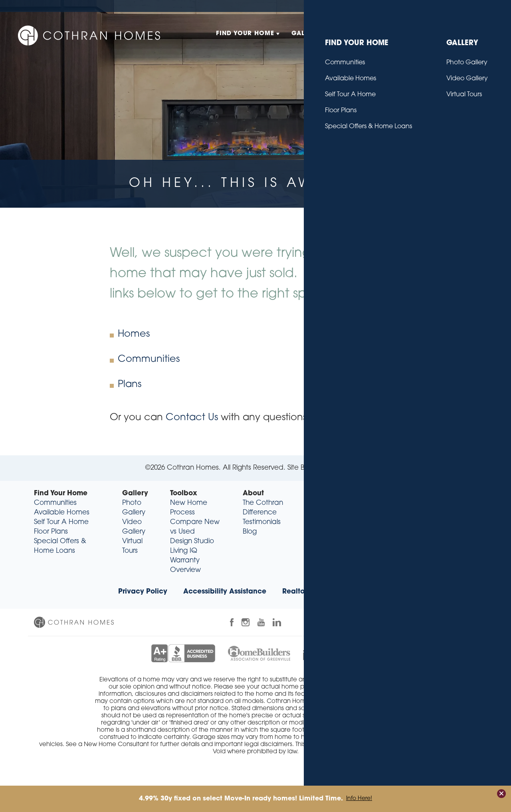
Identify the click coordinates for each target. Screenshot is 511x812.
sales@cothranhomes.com (426, 541)
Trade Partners (368, 592)
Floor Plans (51, 532)
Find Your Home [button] (245, 34)
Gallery (135, 493)
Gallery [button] (306, 34)
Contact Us (474, 6)
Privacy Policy (143, 592)
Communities (149, 359)
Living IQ (184, 551)
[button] (479, 34)
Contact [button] (442, 34)
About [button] (398, 34)
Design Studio (192, 541)
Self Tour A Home (61, 522)
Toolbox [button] (354, 34)
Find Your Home (61, 493)
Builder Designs (337, 468)
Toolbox (184, 493)
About (253, 493)
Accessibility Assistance (225, 592)
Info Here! (359, 799)
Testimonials (262, 522)
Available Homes (62, 513)
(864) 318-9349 (433, 532)
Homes (134, 334)
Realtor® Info (305, 592)
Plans (130, 385)
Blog (445, 6)
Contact (330, 493)
